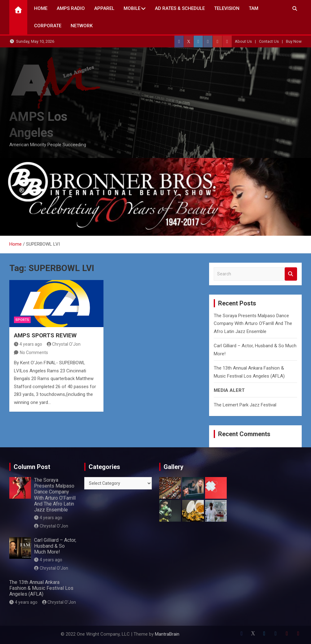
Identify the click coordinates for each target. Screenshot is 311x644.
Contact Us (269, 41)
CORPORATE (48, 26)
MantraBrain (167, 634)
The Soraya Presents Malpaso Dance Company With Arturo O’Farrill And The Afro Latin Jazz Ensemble (253, 324)
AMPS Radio (71, 8)
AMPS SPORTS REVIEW (45, 335)
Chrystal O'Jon (64, 344)
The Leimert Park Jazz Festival (245, 405)
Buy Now (294, 41)
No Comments (34, 353)
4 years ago (28, 344)
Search (291, 274)
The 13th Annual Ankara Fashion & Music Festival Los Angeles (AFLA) (41, 588)
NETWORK (82, 26)
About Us (243, 41)
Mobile (132, 8)
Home (41, 8)
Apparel (104, 8)
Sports (22, 320)
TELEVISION (227, 8)
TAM (254, 8)
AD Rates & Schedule (180, 8)
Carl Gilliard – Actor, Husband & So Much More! (55, 546)
